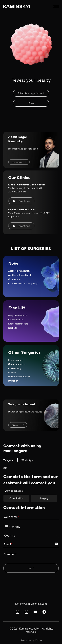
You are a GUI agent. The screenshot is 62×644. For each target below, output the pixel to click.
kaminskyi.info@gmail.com (31, 604)
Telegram (8, 460)
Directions (21, 201)
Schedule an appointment (31, 93)
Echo (39, 640)
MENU (56, 6)
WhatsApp (27, 460)
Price (31, 103)
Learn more (19, 162)
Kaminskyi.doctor (29, 628)
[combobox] (7, 526)
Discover (18, 425)
